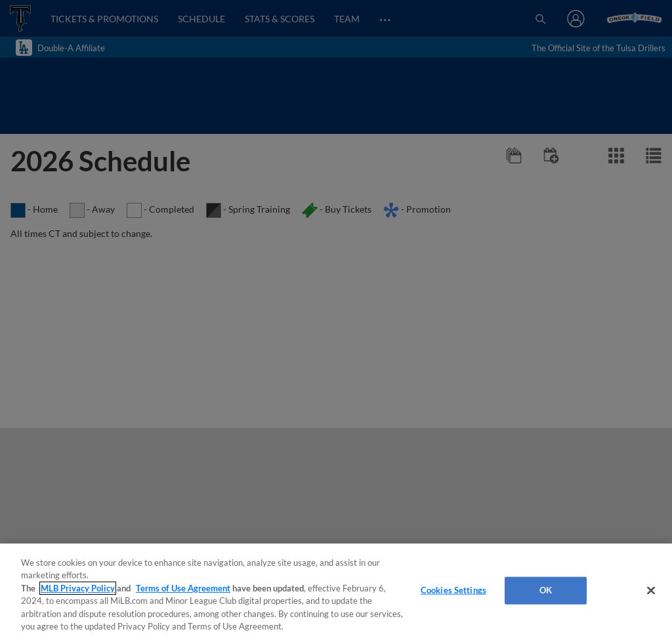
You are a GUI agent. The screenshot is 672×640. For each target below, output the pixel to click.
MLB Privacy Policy (78, 588)
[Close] (651, 591)
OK (546, 590)
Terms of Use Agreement (183, 588)
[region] (336, 592)
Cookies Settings (453, 590)
